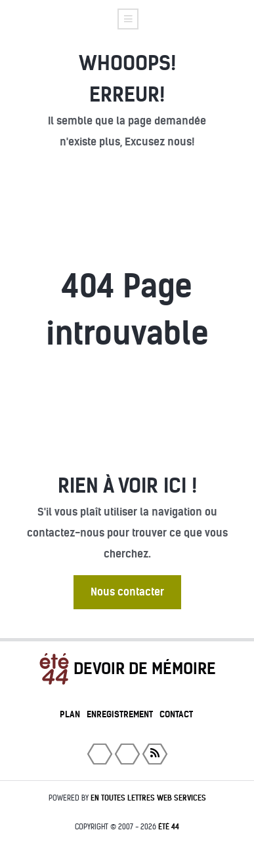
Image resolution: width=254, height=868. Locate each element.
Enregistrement (120, 714)
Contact (176, 714)
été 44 (169, 827)
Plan (70, 714)
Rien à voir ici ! (127, 486)
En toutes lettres (148, 798)
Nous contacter (127, 592)
